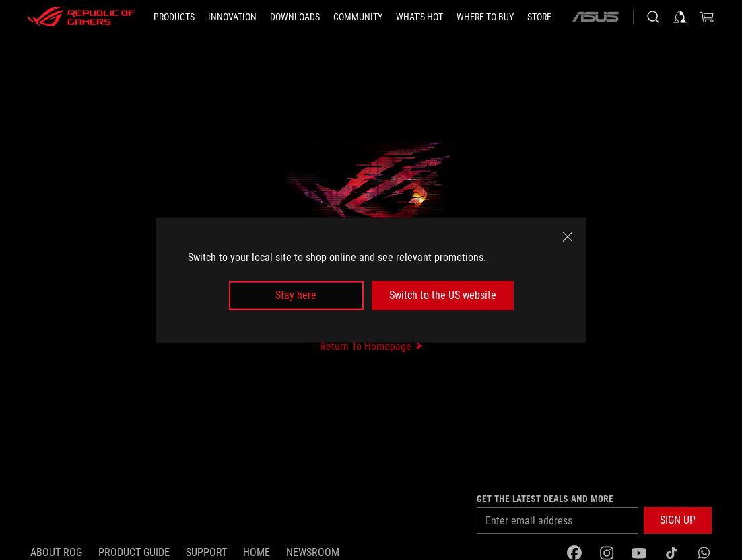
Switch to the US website (443, 295)
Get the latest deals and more (545, 499)
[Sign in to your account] (680, 17)
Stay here (296, 295)
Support (206, 552)
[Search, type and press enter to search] (653, 17)
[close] (568, 237)
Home (257, 552)
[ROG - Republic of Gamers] (81, 17)
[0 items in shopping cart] (707, 17)
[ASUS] (595, 17)
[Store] (539, 17)
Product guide (134, 552)
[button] (678, 520)
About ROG (56, 552)
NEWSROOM (313, 552)
